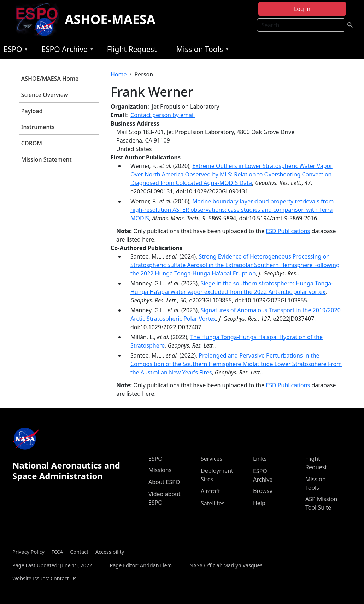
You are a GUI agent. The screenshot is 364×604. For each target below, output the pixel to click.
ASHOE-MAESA (110, 19)
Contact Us (63, 578)
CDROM (32, 143)
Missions (160, 470)
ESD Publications (288, 231)
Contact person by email (163, 115)
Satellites (213, 503)
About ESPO (164, 482)
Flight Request (132, 49)
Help (259, 503)
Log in (302, 9)
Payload (32, 111)
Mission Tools (201, 50)
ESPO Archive (66, 50)
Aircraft (210, 491)
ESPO (14, 50)
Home (119, 74)
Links (260, 459)
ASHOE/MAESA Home (50, 79)
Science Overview (45, 95)
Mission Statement (46, 159)
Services (212, 459)
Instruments (38, 127)
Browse (263, 491)
